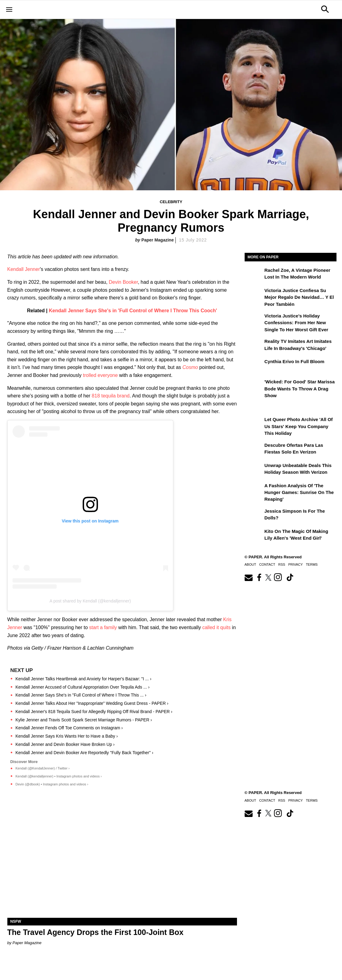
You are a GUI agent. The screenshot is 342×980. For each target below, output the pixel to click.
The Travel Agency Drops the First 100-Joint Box (96, 932)
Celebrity (171, 202)
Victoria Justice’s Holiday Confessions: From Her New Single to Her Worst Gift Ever (297, 323)
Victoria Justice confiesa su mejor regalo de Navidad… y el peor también (299, 297)
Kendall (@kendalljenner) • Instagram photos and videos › (59, 776)
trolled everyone (100, 375)
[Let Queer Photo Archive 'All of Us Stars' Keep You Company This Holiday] (254, 424)
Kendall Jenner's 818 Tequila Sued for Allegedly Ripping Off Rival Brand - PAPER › (94, 712)
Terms (312, 564)
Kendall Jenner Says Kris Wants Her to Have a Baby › (67, 736)
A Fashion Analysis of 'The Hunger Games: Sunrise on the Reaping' (299, 492)
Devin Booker (123, 282)
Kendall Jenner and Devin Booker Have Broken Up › (65, 744)
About (250, 564)
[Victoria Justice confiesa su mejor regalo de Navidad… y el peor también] (254, 295)
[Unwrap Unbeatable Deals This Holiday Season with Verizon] (254, 470)
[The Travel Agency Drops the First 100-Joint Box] (122, 860)
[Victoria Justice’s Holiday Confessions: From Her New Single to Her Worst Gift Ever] (254, 320)
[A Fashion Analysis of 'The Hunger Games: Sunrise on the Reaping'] (254, 490)
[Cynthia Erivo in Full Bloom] (254, 366)
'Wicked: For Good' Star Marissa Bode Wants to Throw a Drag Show (300, 389)
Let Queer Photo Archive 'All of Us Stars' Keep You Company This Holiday (299, 426)
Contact (267, 564)
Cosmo (191, 367)
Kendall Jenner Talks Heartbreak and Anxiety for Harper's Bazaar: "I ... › (84, 679)
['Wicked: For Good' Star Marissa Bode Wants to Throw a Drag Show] (254, 386)
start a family (103, 627)
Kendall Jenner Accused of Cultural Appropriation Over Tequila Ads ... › (83, 687)
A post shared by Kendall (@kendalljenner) (90, 601)
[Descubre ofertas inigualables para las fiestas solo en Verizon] (254, 450)
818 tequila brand (111, 396)
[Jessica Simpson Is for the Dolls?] (254, 515)
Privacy (295, 564)
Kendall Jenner (24, 269)
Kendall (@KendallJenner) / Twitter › (43, 768)
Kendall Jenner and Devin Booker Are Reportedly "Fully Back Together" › (85, 753)
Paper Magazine (158, 240)
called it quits (217, 627)
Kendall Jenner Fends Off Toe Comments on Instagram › (69, 728)
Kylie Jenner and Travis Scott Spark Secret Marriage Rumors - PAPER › (84, 720)
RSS (282, 564)
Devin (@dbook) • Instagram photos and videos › (52, 784)
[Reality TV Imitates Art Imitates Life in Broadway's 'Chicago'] (254, 346)
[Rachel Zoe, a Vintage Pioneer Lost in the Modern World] (254, 275)
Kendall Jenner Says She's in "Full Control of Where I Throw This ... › (81, 695)
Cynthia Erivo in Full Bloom (295, 361)
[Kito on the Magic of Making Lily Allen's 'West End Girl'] (254, 536)
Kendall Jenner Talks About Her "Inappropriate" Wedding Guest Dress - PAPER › (92, 703)
